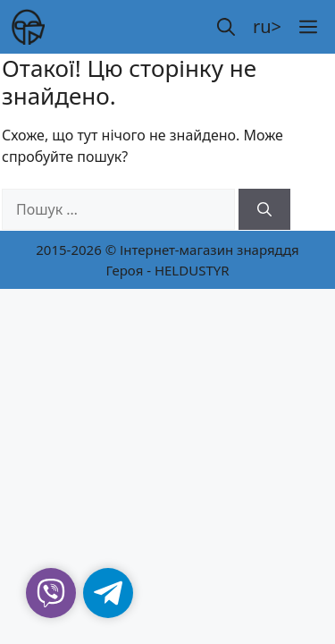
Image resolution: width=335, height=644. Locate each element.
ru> (267, 26)
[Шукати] (264, 209)
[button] (226, 27)
